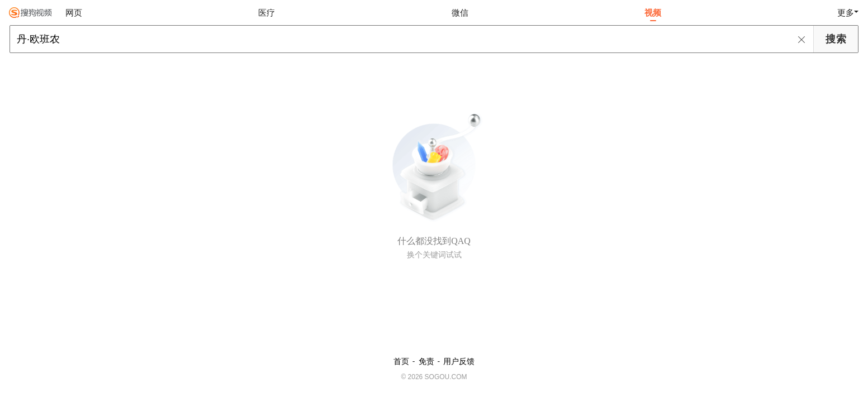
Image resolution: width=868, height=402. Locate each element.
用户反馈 (459, 361)
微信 (460, 13)
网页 (74, 13)
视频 (653, 13)
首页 (401, 361)
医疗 (267, 13)
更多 (846, 13)
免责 (426, 361)
